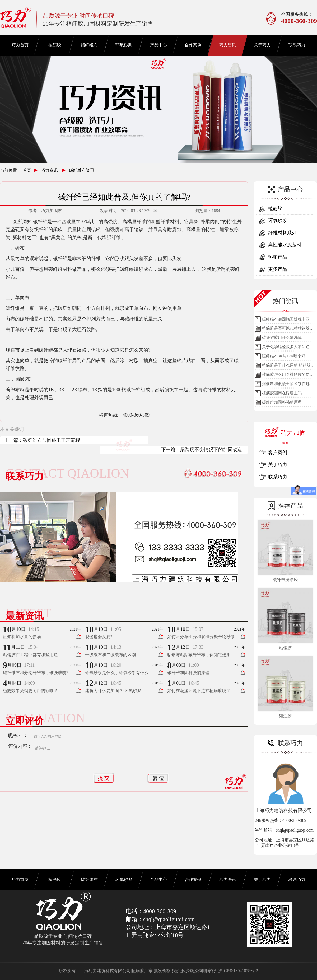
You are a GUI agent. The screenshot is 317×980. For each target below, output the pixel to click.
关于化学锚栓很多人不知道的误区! (288, 348)
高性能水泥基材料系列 (287, 247)
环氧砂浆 (124, 45)
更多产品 (278, 269)
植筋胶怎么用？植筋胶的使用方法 (288, 376)
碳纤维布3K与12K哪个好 (284, 356)
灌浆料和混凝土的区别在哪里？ (286, 385)
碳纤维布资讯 (82, 170)
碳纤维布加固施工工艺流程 (52, 440)
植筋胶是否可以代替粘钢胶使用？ (288, 330)
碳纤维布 (89, 45)
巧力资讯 (228, 45)
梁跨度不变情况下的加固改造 (211, 450)
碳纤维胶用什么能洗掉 (282, 338)
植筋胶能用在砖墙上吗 (282, 393)
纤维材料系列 (282, 233)
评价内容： (20, 746)
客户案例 (278, 452)
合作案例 (193, 45)
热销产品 (278, 257)
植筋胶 (55, 45)
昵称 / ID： (20, 735)
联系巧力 (297, 45)
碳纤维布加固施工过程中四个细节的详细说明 (288, 320)
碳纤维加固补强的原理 (282, 402)
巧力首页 (20, 45)
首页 (27, 170)
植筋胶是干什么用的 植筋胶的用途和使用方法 (288, 367)
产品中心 (158, 45)
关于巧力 (262, 45)
